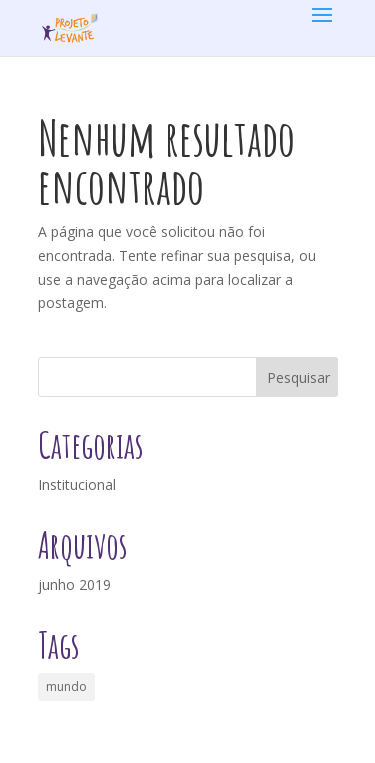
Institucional (77, 484)
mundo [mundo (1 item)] (66, 686)
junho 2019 (74, 584)
